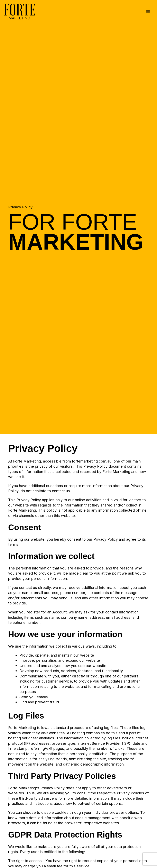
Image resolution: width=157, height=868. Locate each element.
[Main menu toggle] (148, 12)
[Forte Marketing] (19, 12)
